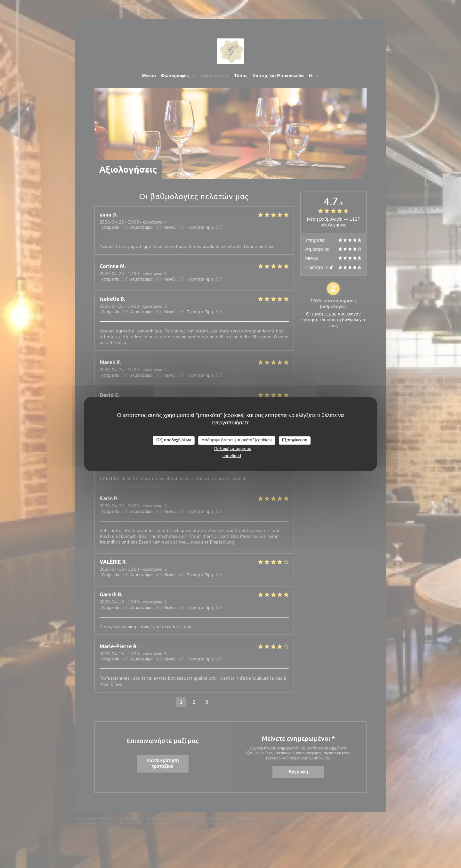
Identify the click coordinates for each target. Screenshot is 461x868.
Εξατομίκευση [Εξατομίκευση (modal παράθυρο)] (295, 440)
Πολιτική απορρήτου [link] (233, 449)
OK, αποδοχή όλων (174, 440)
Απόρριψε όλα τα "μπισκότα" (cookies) (237, 440)
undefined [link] (232, 456)
